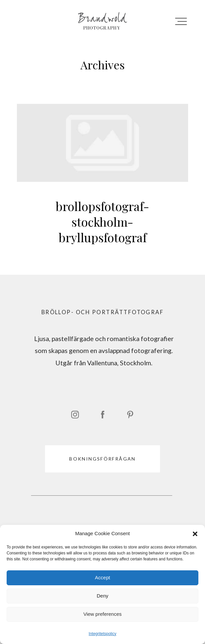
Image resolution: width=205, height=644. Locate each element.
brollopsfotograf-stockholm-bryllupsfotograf (102, 181)
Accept (103, 577)
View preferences (103, 614)
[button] (195, 534)
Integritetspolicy (102, 634)
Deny (102, 596)
